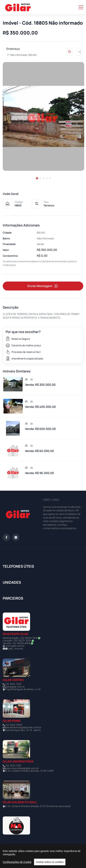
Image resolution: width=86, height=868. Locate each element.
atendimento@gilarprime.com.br (23, 727)
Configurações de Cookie (17, 862)
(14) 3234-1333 (13, 765)
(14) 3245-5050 (14, 725)
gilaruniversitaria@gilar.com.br (22, 768)
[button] (37, 178)
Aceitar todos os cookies (50, 862)
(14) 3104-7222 (13, 684)
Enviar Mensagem (43, 286)
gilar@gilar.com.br (15, 687)
